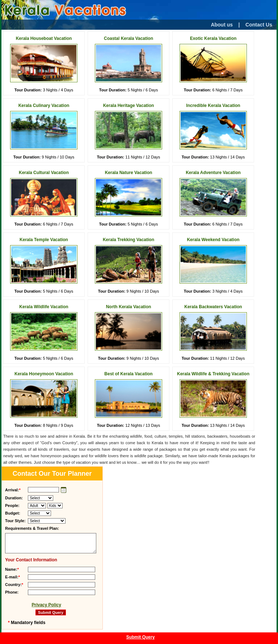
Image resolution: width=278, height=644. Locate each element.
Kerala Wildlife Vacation (44, 307)
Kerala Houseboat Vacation (44, 38)
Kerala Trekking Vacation (129, 240)
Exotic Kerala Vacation (213, 38)
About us (222, 25)
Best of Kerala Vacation (128, 374)
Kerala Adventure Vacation (213, 173)
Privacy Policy (46, 605)
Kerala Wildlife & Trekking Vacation (213, 374)
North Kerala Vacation (129, 307)
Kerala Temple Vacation (44, 240)
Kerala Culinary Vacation (44, 106)
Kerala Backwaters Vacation (213, 307)
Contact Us (259, 25)
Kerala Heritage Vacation (129, 106)
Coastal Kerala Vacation (129, 38)
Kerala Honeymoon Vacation (44, 374)
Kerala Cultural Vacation (44, 173)
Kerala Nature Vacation (129, 173)
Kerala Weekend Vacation (213, 240)
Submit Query (141, 637)
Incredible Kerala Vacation (213, 106)
